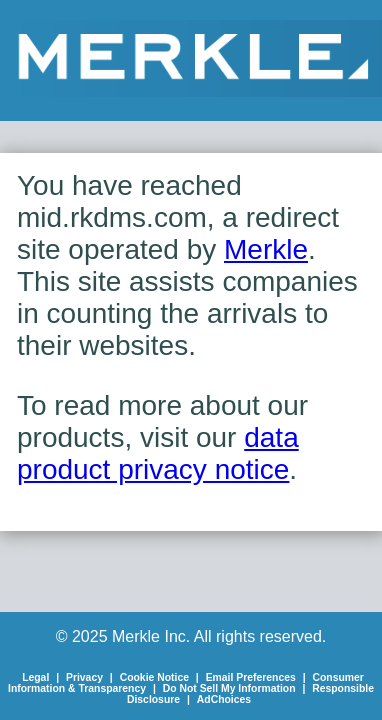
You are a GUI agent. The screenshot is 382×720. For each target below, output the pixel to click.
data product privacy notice (158, 453)
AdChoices (224, 699)
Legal (35, 677)
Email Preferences (251, 677)
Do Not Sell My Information (229, 688)
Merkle (266, 249)
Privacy (84, 677)
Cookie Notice (154, 677)
